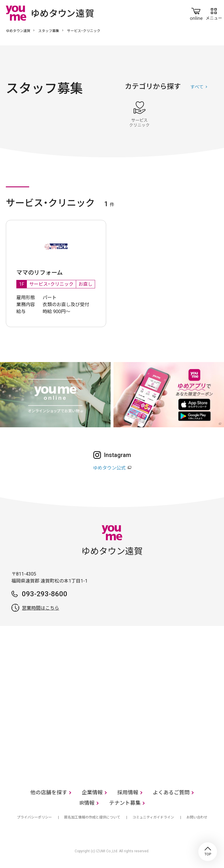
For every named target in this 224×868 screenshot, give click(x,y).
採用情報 (128, 792)
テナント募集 (125, 803)
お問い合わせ (197, 817)
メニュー (214, 13)
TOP (208, 852)
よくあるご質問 (171, 792)
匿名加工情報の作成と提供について (92, 817)
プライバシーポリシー (34, 817)
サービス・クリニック (139, 114)
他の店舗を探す (49, 792)
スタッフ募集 (49, 31)
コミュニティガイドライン (153, 817)
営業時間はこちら (41, 608)
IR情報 (87, 803)
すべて (197, 87)
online (196, 13)
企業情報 (92, 792)
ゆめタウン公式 (109, 468)
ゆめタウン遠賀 (18, 31)
